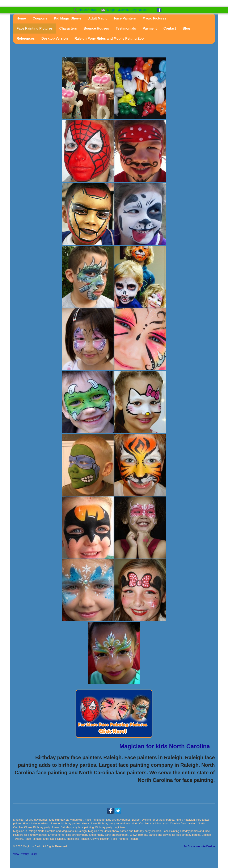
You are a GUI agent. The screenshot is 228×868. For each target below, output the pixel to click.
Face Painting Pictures (35, 28)
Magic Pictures (154, 18)
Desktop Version (54, 38)
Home (21, 18)
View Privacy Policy (25, 854)
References (26, 38)
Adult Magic (98, 18)
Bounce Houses (96, 28)
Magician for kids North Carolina (165, 746)
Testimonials (126, 28)
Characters (68, 28)
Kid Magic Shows (68, 18)
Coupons (40, 18)
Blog (186, 28)
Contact (170, 28)
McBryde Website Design (199, 846)
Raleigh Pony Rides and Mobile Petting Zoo (109, 38)
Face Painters (125, 18)
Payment (150, 28)
